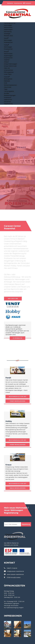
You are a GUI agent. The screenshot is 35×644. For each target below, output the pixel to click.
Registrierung (8, 104)
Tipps (6, 89)
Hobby (6, 45)
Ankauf (6, 62)
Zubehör (7, 60)
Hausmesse (8, 87)
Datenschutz (8, 100)
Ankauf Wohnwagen (10, 64)
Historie (7, 77)
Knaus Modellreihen (17, 488)
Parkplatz (27, 3)
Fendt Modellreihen (17, 401)
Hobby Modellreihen (17, 445)
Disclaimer (7, 102)
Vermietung (8, 32)
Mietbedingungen (10, 95)
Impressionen (18, 3)
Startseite (10, 3)
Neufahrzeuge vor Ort (18, 397)
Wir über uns (13, 299)
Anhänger (7, 34)
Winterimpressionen (10, 85)
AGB (5, 83)
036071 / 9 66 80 (11, 568)
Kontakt (7, 93)
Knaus (6, 52)
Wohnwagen (8, 25)
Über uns (7, 68)
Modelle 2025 (8, 36)
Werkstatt (7, 81)
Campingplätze (9, 91)
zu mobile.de (17, 338)
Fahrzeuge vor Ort (10, 23)
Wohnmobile (8, 27)
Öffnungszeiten (9, 72)
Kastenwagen (8, 29)
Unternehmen (8, 70)
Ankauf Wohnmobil (10, 66)
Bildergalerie (8, 79)
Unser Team (8, 74)
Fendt (6, 38)
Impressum (8, 97)
